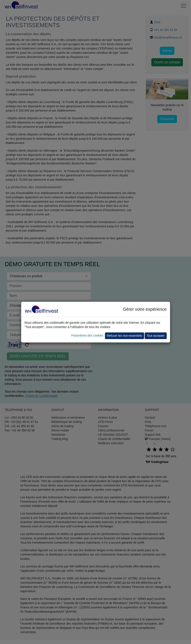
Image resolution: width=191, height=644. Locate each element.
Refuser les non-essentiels (125, 336)
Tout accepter (156, 336)
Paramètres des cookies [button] (87, 335)
